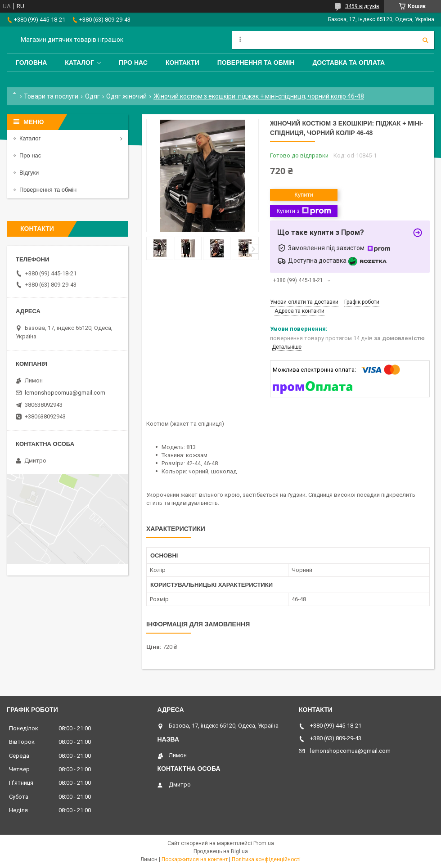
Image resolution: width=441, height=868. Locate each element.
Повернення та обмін (256, 63)
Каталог (79, 63)
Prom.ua (264, 843)
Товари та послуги (51, 96)
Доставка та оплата (349, 63)
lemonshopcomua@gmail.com (65, 393)
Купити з (304, 211)
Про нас (133, 63)
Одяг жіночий (126, 96)
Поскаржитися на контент (195, 859)
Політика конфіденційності (266, 859)
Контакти (182, 63)
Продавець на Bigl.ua (221, 851)
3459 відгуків (362, 6)
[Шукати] (425, 40)
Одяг (92, 96)
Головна (31, 63)
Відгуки (29, 173)
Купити (304, 195)
